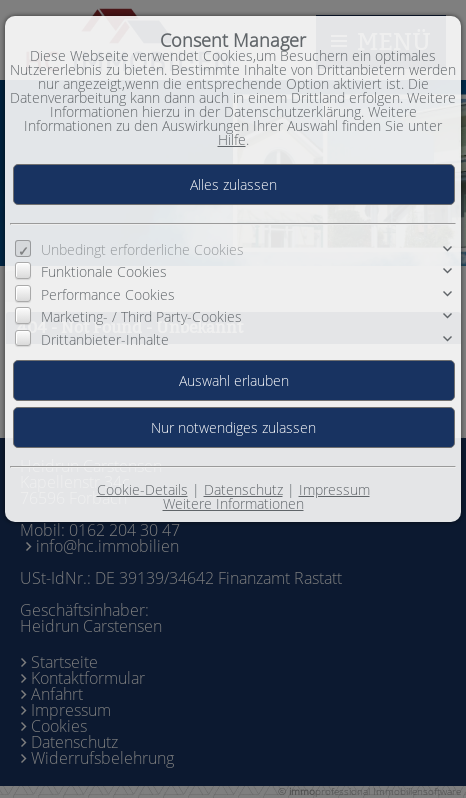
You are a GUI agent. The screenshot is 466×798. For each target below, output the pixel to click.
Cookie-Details (142, 489)
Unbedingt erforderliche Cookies (142, 249)
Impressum (334, 489)
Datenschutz (243, 489)
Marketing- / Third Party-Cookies (141, 316)
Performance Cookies (108, 294)
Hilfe (232, 139)
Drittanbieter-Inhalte (105, 338)
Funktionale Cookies (104, 271)
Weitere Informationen (233, 503)
